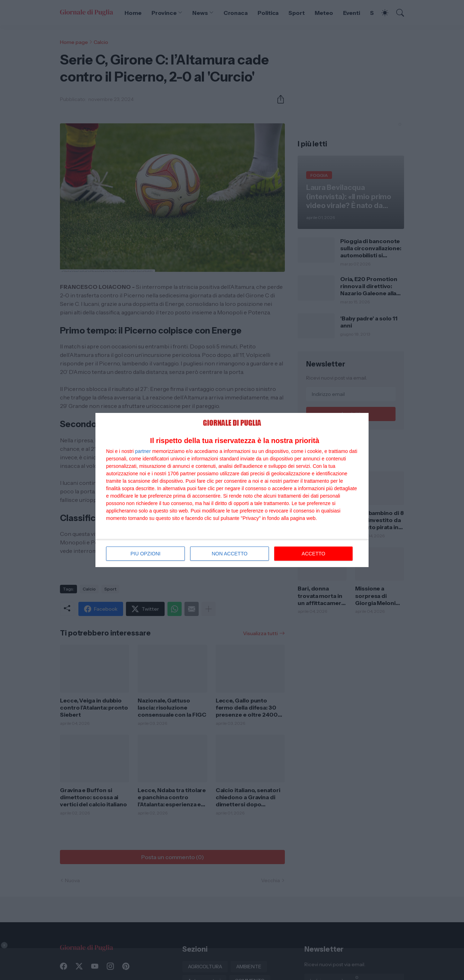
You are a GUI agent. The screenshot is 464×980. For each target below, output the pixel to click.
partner (143, 451)
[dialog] (232, 490)
